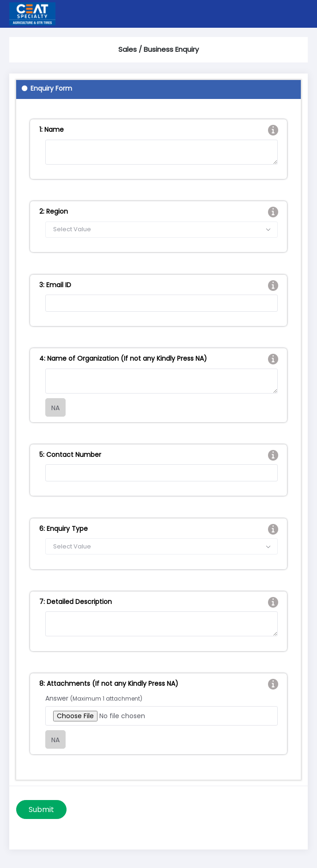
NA (55, 408)
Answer (94, 698)
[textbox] (162, 230)
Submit (41, 810)
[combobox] (162, 230)
